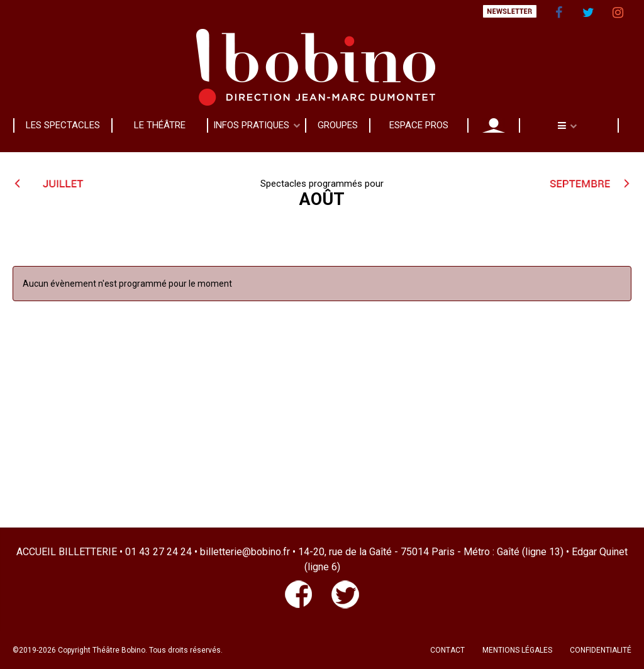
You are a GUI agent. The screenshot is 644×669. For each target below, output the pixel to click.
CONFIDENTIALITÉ (601, 650)
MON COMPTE (494, 125)
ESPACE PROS (419, 125)
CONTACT (447, 650)
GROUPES (338, 125)
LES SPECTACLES (63, 125)
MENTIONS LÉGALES (517, 650)
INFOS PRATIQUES (251, 125)
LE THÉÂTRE (160, 125)
